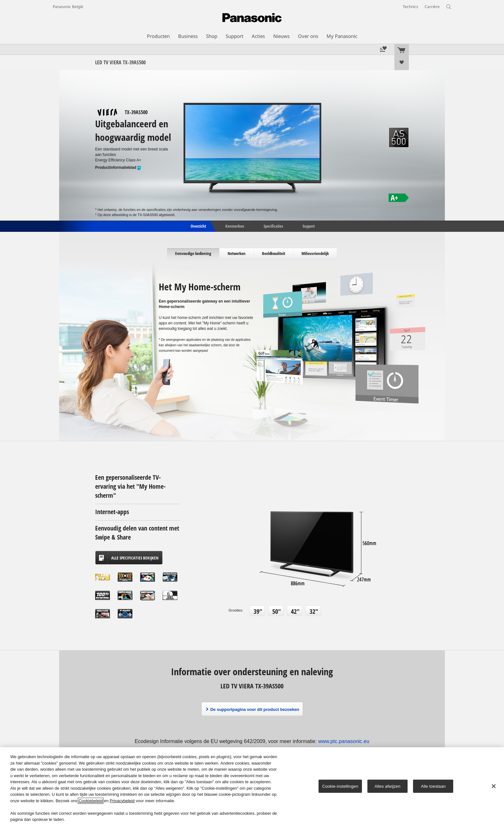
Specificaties (273, 226)
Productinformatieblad (118, 168)
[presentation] (193, 254)
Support (309, 226)
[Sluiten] (494, 786)
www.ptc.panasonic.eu (344, 741)
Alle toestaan (433, 786)
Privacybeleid (122, 801)
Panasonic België (68, 7)
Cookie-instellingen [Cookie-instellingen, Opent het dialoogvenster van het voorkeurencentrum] (340, 786)
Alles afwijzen (387, 786)
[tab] (193, 254)
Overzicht (198, 226)
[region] (252, 787)
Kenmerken (235, 226)
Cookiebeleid (90, 801)
